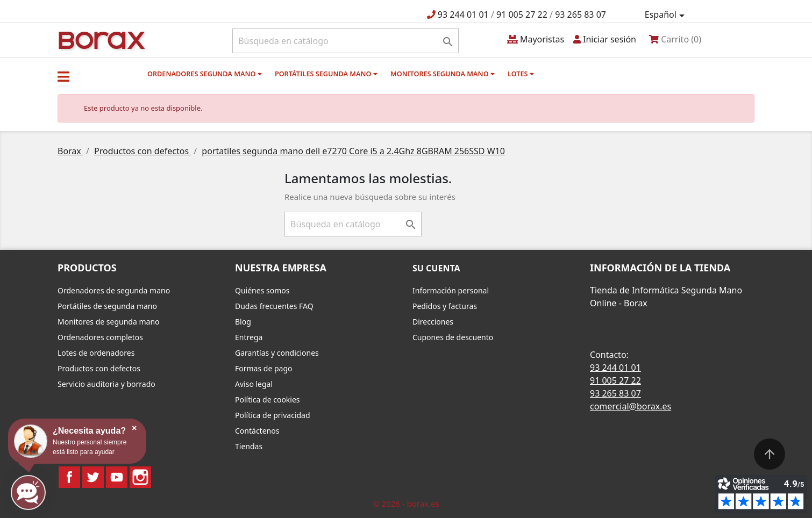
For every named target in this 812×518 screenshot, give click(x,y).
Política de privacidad (273, 415)
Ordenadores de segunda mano (114, 290)
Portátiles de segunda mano (107, 306)
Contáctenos (257, 431)
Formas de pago (264, 368)
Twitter (93, 477)
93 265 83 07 (580, 15)
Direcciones (433, 322)
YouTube (117, 477)
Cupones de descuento (453, 337)
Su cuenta (436, 268)
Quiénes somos (262, 290)
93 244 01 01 (463, 15)
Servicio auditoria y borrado (106, 384)
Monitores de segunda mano (109, 322)
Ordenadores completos (100, 337)
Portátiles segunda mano (326, 74)
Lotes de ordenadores (96, 353)
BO (100, 39)
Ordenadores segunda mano (205, 74)
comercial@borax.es (631, 406)
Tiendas (249, 446)
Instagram (140, 477)
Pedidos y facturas (445, 306)
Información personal (451, 290)
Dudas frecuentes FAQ (274, 306)
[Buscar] (346, 41)
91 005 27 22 (522, 15)
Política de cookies (268, 400)
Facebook (69, 477)
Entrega (249, 337)
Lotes (521, 74)
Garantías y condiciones (277, 353)
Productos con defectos (99, 368)
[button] (63, 76)
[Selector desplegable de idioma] (667, 15)
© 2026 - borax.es (406, 503)
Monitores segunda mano (443, 74)
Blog (243, 322)
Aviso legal (254, 384)
